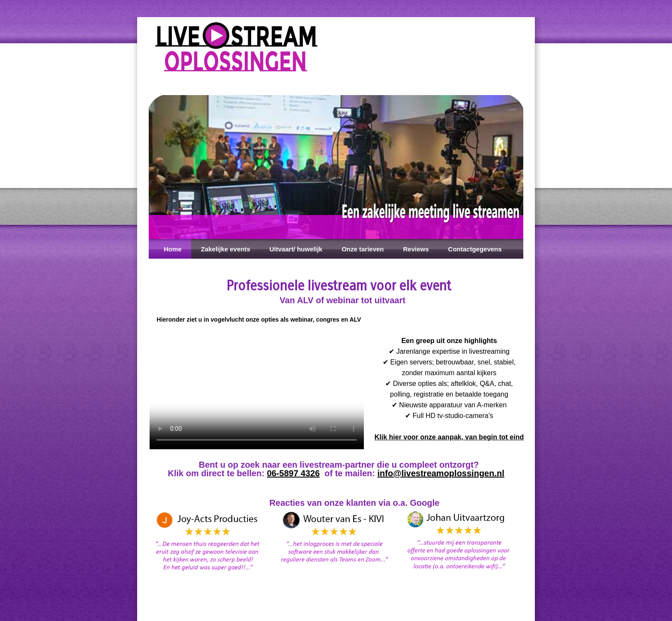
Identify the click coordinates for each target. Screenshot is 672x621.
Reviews (416, 249)
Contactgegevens (475, 249)
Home (170, 249)
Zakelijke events (226, 249)
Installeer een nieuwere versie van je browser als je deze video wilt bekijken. (257, 389)
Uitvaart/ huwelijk (296, 249)
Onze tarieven (363, 249)
